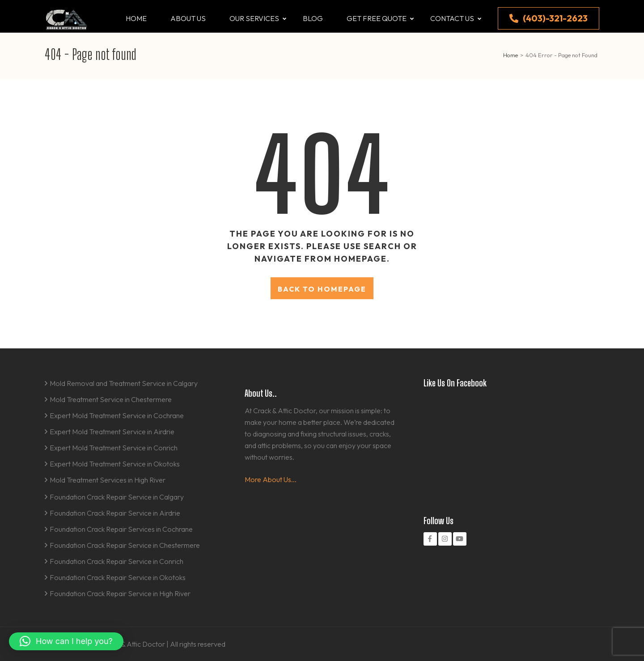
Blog (313, 18)
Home (136, 18)
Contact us (452, 18)
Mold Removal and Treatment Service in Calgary (124, 383)
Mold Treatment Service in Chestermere (111, 399)
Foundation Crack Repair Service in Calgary (117, 497)
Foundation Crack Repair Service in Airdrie (115, 513)
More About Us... (271, 479)
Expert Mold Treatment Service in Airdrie (112, 432)
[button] (66, 641)
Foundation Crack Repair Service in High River (120, 593)
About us (188, 18)
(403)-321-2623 (549, 18)
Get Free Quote (377, 18)
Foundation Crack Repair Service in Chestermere (125, 545)
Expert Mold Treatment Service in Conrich (114, 448)
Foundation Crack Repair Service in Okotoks (118, 577)
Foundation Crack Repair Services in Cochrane (121, 529)
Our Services (254, 18)
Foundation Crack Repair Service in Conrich (117, 561)
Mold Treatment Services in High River (108, 480)
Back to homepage (322, 289)
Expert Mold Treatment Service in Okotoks (115, 464)
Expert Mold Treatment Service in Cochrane (117, 415)
